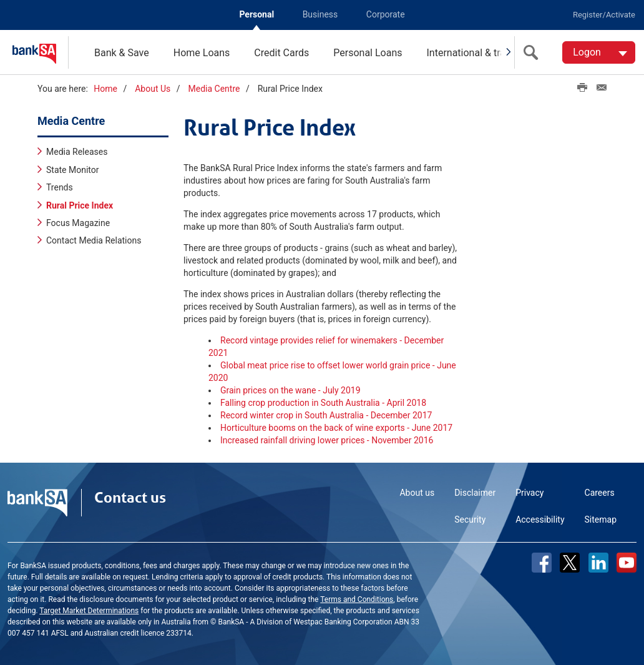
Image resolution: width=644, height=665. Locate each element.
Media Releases (77, 152)
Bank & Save (122, 53)
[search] (534, 52)
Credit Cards (281, 53)
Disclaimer (475, 493)
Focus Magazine (78, 223)
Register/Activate (604, 15)
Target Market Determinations (89, 611)
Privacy (529, 493)
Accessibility (540, 520)
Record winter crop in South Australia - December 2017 (326, 415)
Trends (60, 187)
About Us (153, 89)
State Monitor (73, 170)
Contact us (130, 498)
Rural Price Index (80, 205)
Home (105, 89)
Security (470, 520)
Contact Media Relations (94, 240)
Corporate (386, 14)
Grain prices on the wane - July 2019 (290, 390)
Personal (256, 14)
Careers (600, 493)
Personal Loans (368, 53)
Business (320, 14)
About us (417, 493)
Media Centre (214, 89)
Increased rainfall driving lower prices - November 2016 (327, 440)
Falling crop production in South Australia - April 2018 (323, 403)
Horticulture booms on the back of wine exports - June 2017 (336, 428)
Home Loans (202, 53)
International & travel (472, 53)
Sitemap (601, 520)
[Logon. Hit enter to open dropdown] (599, 52)
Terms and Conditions (357, 599)
